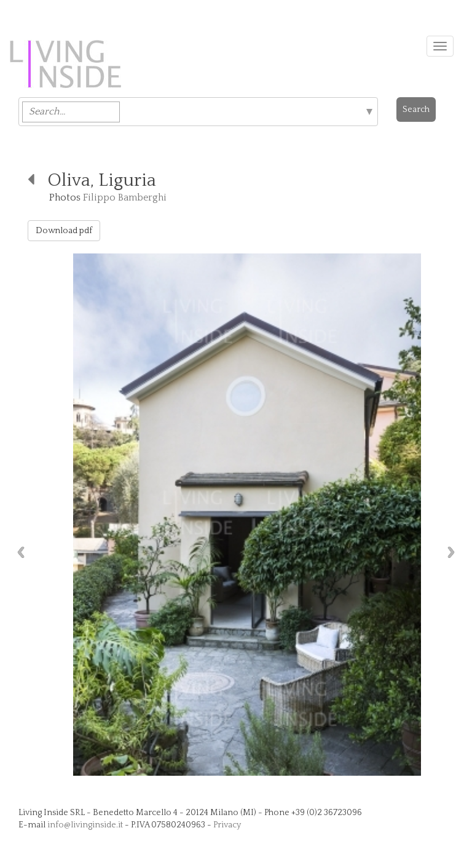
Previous (18, 552)
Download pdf (64, 231)
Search (416, 109)
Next (454, 552)
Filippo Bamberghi (125, 197)
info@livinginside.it (85, 825)
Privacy (227, 825)
